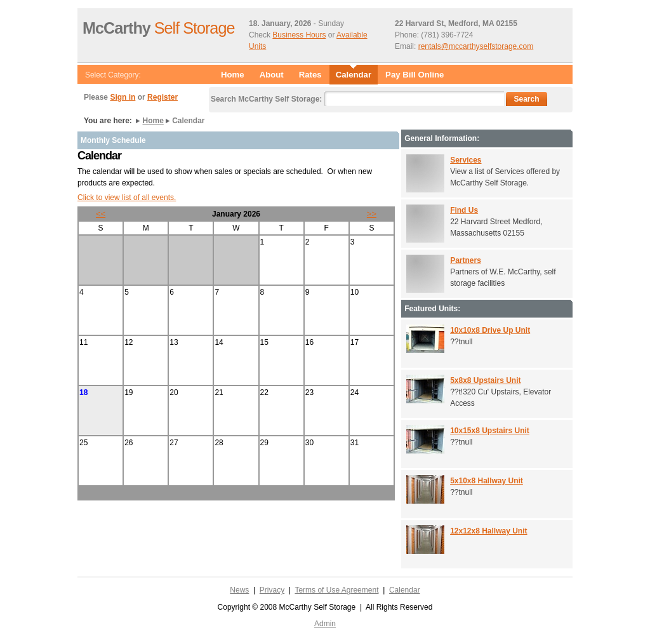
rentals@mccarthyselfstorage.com (476, 46)
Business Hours (299, 35)
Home (233, 75)
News (239, 590)
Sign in (123, 97)
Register (162, 97)
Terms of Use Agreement (336, 590)
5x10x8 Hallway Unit (487, 481)
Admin (325, 624)
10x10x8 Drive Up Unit (490, 330)
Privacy (272, 590)
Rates (310, 75)
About (272, 75)
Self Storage (158, 28)
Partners (466, 260)
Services (466, 160)
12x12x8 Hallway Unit (488, 531)
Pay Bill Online (415, 75)
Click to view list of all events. (127, 198)
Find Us (464, 210)
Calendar (405, 590)
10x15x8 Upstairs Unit (490, 431)
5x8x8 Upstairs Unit (485, 380)
